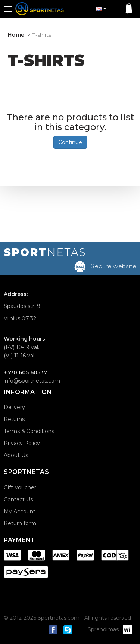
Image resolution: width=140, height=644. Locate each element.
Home (16, 35)
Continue (70, 142)
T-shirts (42, 35)
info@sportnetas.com (32, 381)
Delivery (14, 407)
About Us (16, 455)
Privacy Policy (22, 443)
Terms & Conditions (29, 431)
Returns (14, 419)
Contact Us (18, 499)
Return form (20, 523)
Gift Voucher (20, 487)
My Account (20, 511)
